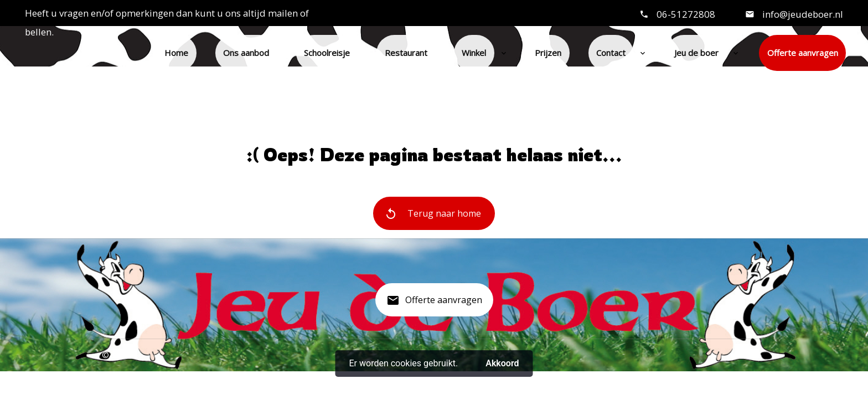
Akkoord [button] (502, 363)
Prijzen (548, 53)
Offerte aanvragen (803, 53)
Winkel (474, 53)
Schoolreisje (327, 53)
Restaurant (406, 53)
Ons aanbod (246, 53)
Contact (611, 53)
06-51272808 (686, 14)
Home (176, 53)
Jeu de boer (696, 53)
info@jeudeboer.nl (802, 14)
